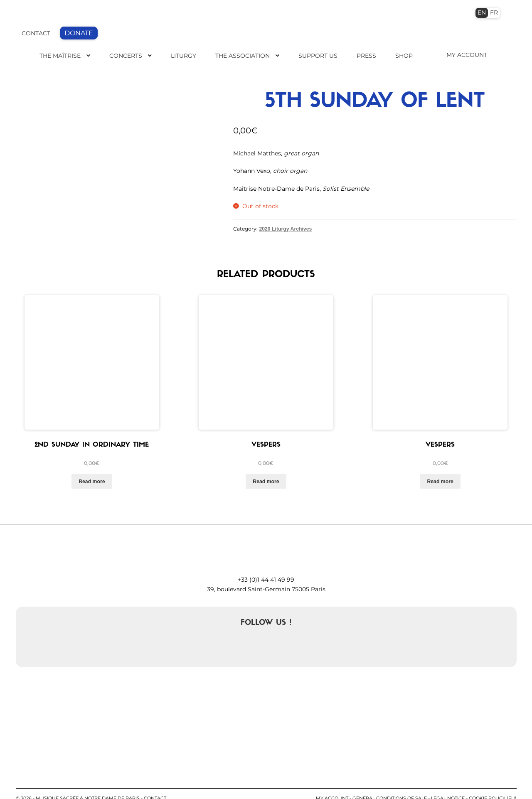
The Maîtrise (60, 56)
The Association (243, 56)
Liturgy (183, 56)
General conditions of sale (390, 783)
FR (494, 12)
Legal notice (448, 783)
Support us (318, 56)
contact (155, 783)
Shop (404, 56)
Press (366, 56)
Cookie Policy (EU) (493, 783)
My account (332, 783)
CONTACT (36, 33)
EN (482, 12)
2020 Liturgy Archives (285, 229)
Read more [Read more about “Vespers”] (266, 466)
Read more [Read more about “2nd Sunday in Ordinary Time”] (92, 466)
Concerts (126, 56)
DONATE (79, 33)
